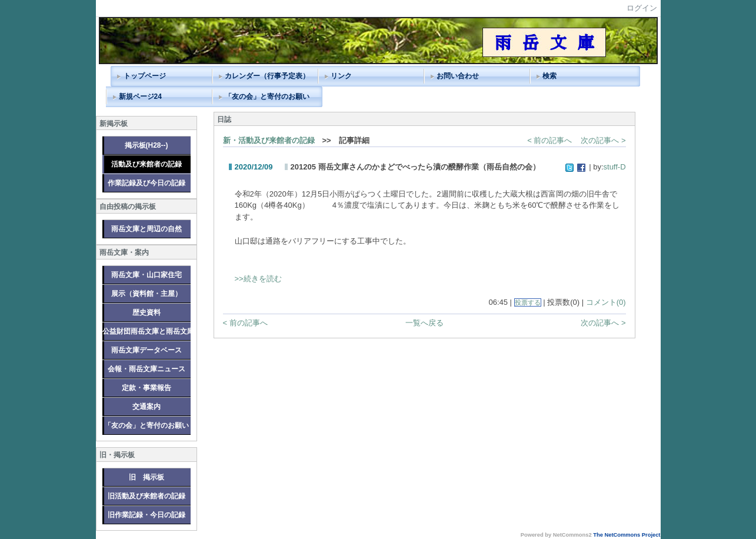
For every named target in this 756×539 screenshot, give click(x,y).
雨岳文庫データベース (146, 350)
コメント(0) (606, 302)
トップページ (145, 76)
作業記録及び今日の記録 (146, 183)
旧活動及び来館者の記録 (146, 496)
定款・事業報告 (146, 388)
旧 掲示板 (146, 477)
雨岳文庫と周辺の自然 (146, 229)
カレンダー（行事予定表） (267, 76)
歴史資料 (146, 312)
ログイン (642, 8)
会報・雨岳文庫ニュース (146, 369)
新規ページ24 (140, 97)
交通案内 (146, 407)
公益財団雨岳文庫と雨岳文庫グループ (146, 331)
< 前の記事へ (549, 140)
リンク (341, 76)
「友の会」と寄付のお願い (267, 97)
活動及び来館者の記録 (146, 164)
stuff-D (615, 167)
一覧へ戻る (424, 323)
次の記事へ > (603, 140)
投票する (528, 302)
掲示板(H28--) (146, 145)
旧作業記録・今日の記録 (146, 515)
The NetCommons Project (627, 535)
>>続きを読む (258, 279)
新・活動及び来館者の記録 (269, 140)
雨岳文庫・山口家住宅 (146, 275)
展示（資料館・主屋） (146, 294)
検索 (549, 76)
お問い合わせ (458, 76)
